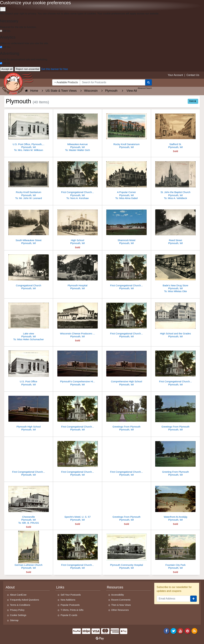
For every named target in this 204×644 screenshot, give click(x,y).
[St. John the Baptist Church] (175, 179)
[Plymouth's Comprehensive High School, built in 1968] (77, 367)
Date (192, 101)
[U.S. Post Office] (29, 367)
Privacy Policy (17, 610)
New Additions (68, 600)
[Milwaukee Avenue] (77, 131)
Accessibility (118, 595)
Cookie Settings (18, 615)
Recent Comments (121, 600)
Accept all (7, 69)
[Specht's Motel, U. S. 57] (77, 502)
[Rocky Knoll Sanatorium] (127, 130)
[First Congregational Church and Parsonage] (77, 179)
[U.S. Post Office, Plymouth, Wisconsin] (29, 131)
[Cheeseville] (29, 504)
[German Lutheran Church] (29, 550)
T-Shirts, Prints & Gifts (72, 610)
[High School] (77, 226)
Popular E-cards (69, 615)
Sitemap (14, 620)
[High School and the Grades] (175, 319)
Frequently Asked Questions (25, 600)
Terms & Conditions (20, 605)
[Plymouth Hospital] (77, 271)
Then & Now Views (121, 605)
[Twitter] (173, 631)
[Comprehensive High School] (127, 367)
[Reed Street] (175, 226)
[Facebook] (167, 631)
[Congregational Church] (29, 271)
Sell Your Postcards (71, 595)
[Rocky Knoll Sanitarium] (29, 179)
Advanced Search (145, 88)
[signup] (194, 599)
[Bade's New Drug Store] (175, 272)
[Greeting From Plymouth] (175, 457)
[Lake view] (29, 321)
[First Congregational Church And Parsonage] (29, 457)
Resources (115, 587)
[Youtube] (181, 631)
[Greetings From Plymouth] (127, 412)
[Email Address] (173, 599)
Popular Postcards (70, 605)
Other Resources (120, 610)
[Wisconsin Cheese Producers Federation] (77, 319)
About (10, 587)
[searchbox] (113, 82)
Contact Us (193, 75)
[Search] (149, 82)
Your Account (175, 75)
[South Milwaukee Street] (29, 226)
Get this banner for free (55, 69)
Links (60, 587)
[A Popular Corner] (127, 179)
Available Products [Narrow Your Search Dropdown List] (66, 82)
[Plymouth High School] (29, 412)
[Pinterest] (188, 631)
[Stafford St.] (175, 130)
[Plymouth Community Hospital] (127, 550)
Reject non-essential (28, 69)
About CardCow (18, 595)
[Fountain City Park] (175, 550)
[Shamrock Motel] (127, 226)
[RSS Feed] (194, 631)
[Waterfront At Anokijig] (175, 502)
